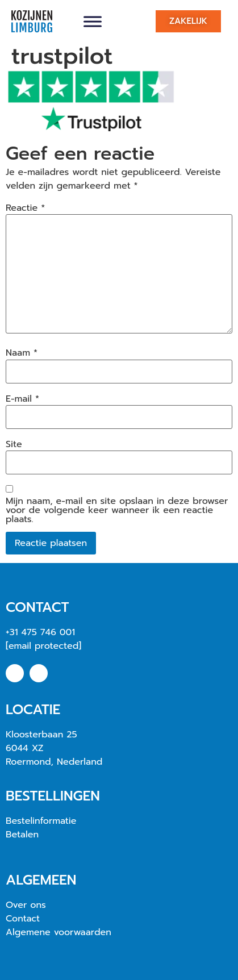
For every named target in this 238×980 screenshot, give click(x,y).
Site (14, 444)
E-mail (22, 399)
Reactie (25, 208)
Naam (22, 353)
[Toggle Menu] (93, 21)
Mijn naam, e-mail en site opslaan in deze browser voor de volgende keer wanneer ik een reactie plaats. (117, 510)
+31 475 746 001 (40, 632)
